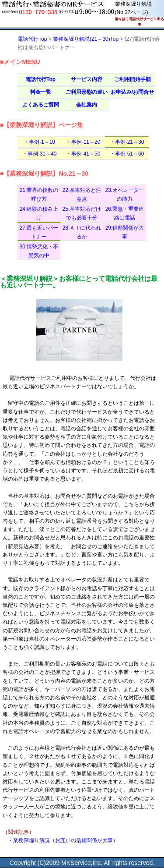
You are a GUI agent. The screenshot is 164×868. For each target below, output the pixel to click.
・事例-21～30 (127, 142)
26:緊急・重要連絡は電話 (125, 213)
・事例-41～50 (83, 154)
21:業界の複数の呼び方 (39, 194)
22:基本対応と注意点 (82, 194)
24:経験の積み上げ (39, 213)
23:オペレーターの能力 (125, 194)
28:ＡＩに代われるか (82, 232)
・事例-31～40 (40, 154)
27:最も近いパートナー (39, 232)
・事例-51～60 (127, 154)
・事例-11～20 (83, 142)
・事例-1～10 (39, 142)
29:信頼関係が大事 (125, 232)
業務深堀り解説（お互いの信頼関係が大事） (66, 840)
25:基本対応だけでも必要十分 (82, 213)
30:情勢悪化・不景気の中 (39, 251)
